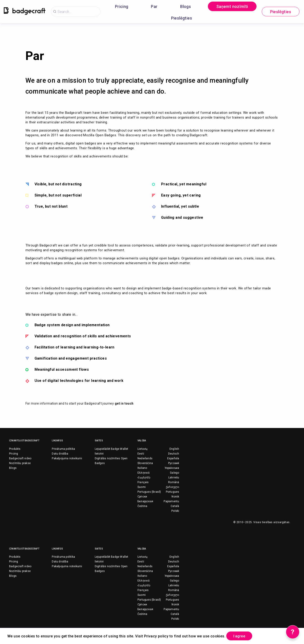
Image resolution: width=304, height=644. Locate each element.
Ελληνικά (144, 473)
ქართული (172, 487)
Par (154, 6)
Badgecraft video (20, 458)
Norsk (175, 497)
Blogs (186, 6)
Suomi (142, 487)
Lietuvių (143, 449)
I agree (241, 636)
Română (174, 482)
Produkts (15, 449)
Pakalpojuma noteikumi (67, 458)
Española (173, 458)
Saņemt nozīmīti (232, 6)
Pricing (122, 6)
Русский (174, 463)
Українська (172, 468)
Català (175, 506)
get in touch (124, 403)
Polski (175, 511)
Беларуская (145, 501)
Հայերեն (144, 477)
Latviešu (174, 477)
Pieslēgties (182, 18)
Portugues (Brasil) (149, 492)
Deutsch (174, 454)
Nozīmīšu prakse (20, 463)
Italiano (142, 468)
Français (143, 482)
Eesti (141, 454)
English (174, 449)
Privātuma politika (63, 449)
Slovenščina (145, 463)
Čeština (142, 506)
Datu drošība (60, 454)
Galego (174, 473)
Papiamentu (171, 501)
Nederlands (145, 458)
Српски (142, 497)
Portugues (173, 492)
